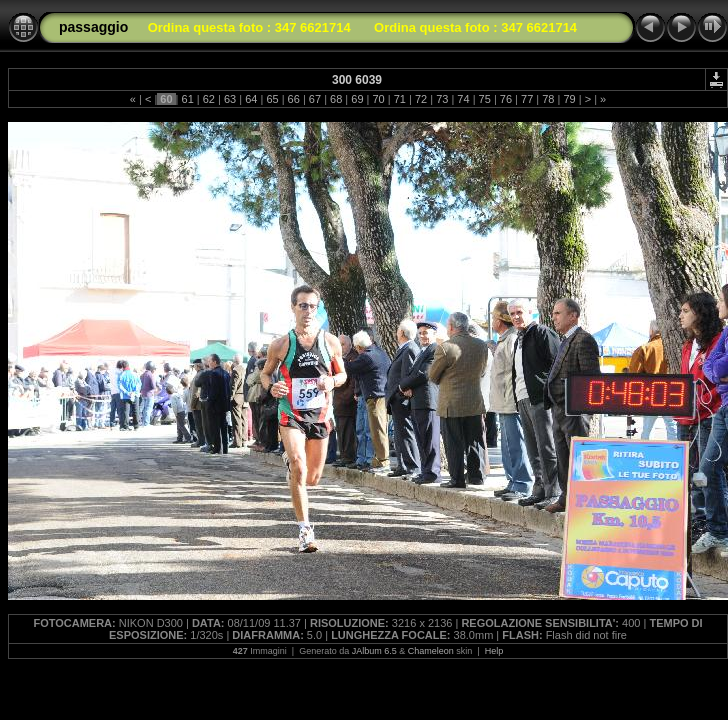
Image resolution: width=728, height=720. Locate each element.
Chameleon (431, 651)
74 (463, 99)
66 (294, 99)
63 (230, 99)
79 (569, 99)
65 (272, 99)
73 (442, 99)
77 (527, 99)
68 (336, 99)
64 (251, 99)
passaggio (93, 27)
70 (378, 99)
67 (315, 99)
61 (187, 99)
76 (506, 99)
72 (421, 99)
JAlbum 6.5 (374, 651)
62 (209, 99)
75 (485, 99)
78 (548, 99)
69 (357, 99)
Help (494, 651)
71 (400, 99)
